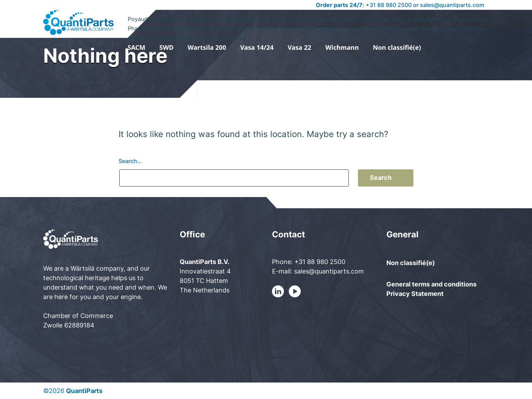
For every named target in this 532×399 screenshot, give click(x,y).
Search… (130, 161)
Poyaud (308, 24)
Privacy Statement (415, 294)
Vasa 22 (300, 47)
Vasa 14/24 (257, 47)
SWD (167, 47)
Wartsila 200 (207, 47)
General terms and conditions (431, 284)
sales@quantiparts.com (452, 5)
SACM (137, 47)
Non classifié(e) (397, 47)
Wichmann (342, 47)
